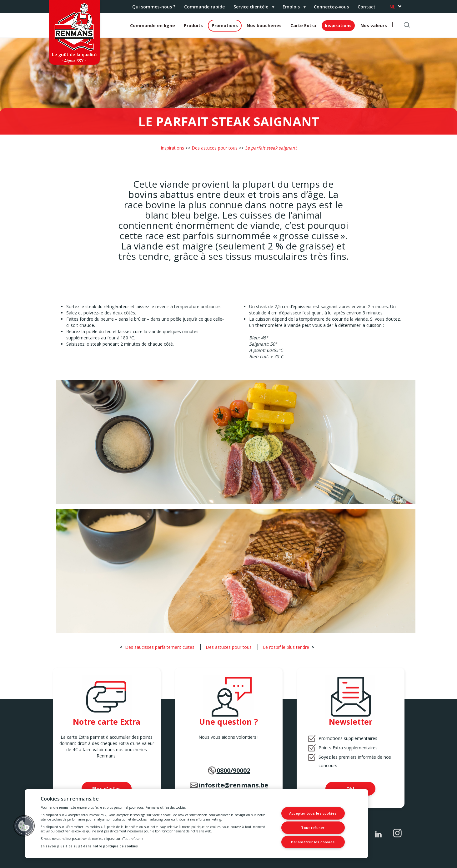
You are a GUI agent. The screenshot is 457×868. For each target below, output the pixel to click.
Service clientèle (252, 8)
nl (392, 7)
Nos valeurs (374, 25)
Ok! (350, 789)
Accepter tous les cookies (313, 814)
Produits (193, 25)
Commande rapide (204, 7)
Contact (367, 7)
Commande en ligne (153, 25)
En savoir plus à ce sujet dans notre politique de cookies (89, 846)
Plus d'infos (107, 789)
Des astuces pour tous (215, 148)
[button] (24, 826)
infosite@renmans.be (233, 785)
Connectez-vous (331, 7)
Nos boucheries (264, 25)
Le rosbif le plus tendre (286, 647)
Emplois (292, 8)
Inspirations (338, 25)
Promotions (225, 25)
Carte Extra (303, 25)
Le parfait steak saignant (271, 148)
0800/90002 (233, 770)
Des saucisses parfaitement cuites (160, 647)
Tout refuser (313, 828)
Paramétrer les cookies (313, 842)
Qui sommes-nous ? (154, 7)
